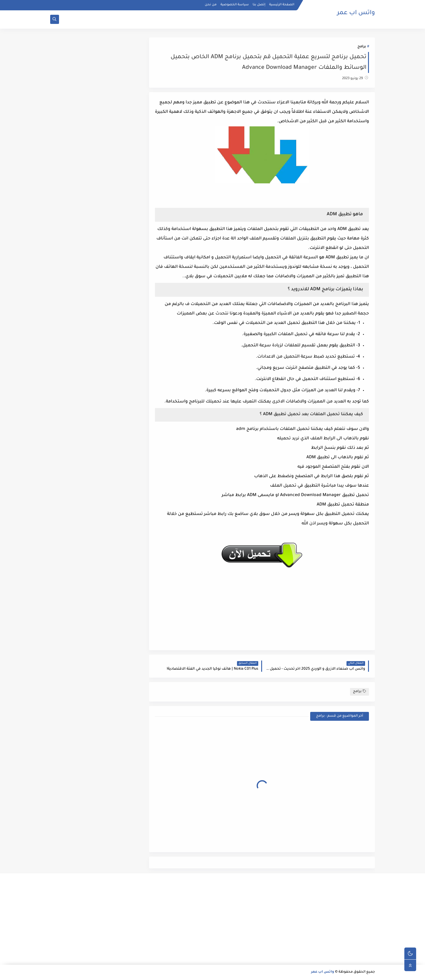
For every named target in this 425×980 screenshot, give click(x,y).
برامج (362, 47)
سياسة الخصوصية (235, 5)
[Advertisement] (324, 919)
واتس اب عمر (356, 13)
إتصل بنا (259, 5)
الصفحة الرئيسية (282, 5)
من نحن (211, 5)
